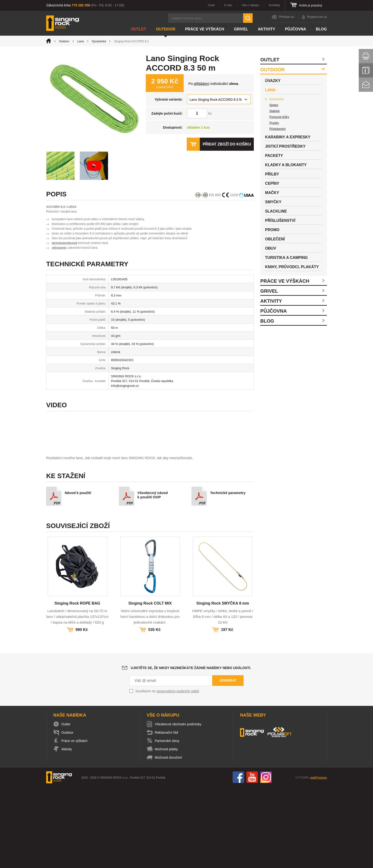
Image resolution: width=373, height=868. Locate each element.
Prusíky (274, 123)
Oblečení (275, 239)
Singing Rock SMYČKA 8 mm (223, 684)
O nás (228, 5)
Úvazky (273, 81)
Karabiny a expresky (288, 137)
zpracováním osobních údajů (178, 772)
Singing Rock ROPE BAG (77, 684)
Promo (272, 230)
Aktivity (267, 29)
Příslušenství (277, 129)
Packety (274, 156)
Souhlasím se (167, 772)
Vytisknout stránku (366, 56)
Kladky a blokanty (286, 165)
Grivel (241, 29)
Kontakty (274, 5)
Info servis (366, 70)
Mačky (272, 193)
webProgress (319, 859)
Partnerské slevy (168, 822)
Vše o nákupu (250, 5)
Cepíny (272, 183)
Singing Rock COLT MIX (150, 684)
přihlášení (202, 84)
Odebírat (228, 761)
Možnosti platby (167, 830)
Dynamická (99, 41)
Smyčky (273, 202)
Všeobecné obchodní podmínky (179, 805)
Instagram (266, 858)
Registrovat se (317, 17)
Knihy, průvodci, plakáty (292, 267)
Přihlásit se (286, 17)
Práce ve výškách (205, 29)
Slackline (276, 211)
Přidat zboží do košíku (226, 144)
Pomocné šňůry (279, 117)
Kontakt (366, 85)
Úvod (211, 5)
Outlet (138, 29)
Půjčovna (296, 29)
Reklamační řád (167, 814)
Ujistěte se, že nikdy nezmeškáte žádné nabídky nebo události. (191, 749)
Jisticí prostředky (285, 146)
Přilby (272, 174)
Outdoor (166, 29)
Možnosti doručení (169, 839)
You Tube (252, 858)
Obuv (270, 248)
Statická (274, 111)
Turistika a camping (286, 258)
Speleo (274, 105)
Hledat (248, 18)
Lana (81, 41)
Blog (321, 29)
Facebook (238, 858)
